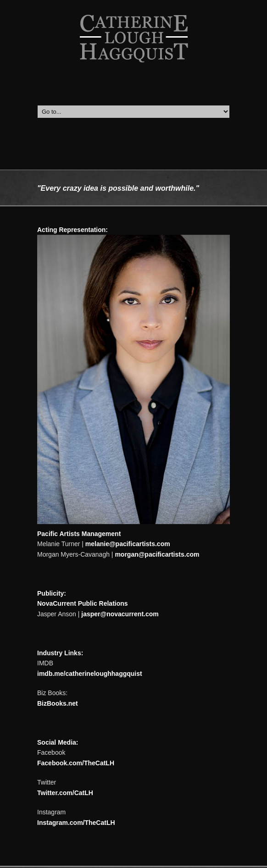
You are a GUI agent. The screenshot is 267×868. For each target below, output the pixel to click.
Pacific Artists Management (79, 534)
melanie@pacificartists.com (128, 544)
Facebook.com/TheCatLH (76, 763)
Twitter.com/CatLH (65, 793)
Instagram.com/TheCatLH (76, 823)
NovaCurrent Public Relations (83, 603)
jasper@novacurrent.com (120, 614)
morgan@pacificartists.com (157, 554)
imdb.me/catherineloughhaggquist (90, 674)
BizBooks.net (58, 703)
